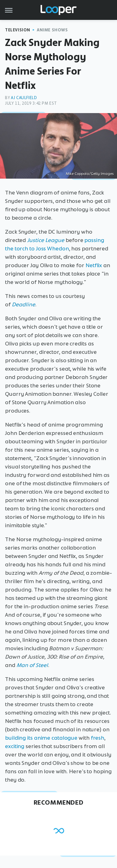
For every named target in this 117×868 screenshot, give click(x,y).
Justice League (46, 240)
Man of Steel (32, 665)
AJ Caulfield (24, 98)
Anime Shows (52, 30)
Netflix (94, 265)
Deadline (24, 304)
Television (18, 30)
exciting (15, 746)
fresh (98, 738)
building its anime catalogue (41, 738)
